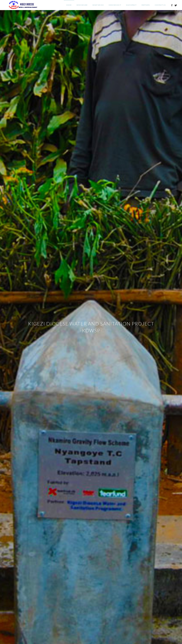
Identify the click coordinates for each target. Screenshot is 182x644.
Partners (146, 5)
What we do (98, 5)
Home (69, 5)
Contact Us (160, 5)
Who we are (82, 5)
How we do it (115, 5)
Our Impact (131, 5)
